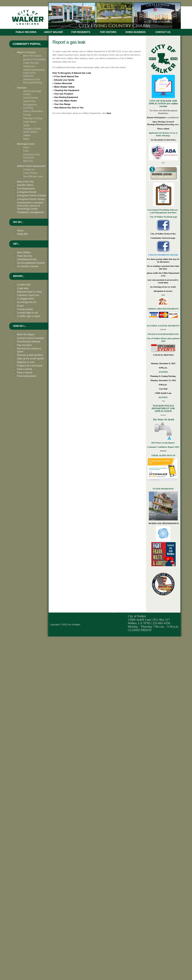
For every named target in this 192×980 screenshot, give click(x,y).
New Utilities (24, 253)
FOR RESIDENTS (81, 32)
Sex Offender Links (33, 176)
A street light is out (28, 313)
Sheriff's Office (25, 185)
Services (22, 88)
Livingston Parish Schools (32, 196)
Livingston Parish (27, 192)
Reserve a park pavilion (30, 355)
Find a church (25, 373)
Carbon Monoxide (63, 83)
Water (26, 139)
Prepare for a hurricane (30, 366)
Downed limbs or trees (30, 292)
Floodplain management (30, 212)
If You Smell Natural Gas (66, 76)
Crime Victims (30, 173)
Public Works (30, 122)
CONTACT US (163, 32)
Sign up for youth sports (31, 359)
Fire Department (26, 189)
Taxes (20, 231)
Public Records (26, 32)
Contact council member (31, 338)
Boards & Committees (34, 59)
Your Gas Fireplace (64, 94)
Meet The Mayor (26, 334)
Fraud (20, 306)
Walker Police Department (31, 166)
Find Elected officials (29, 342)
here (109, 113)
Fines (26, 151)
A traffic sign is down (29, 316)
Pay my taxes (24, 345)
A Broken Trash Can (28, 295)
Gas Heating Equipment (66, 97)
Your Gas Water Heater (66, 101)
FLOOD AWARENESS (163, 489)
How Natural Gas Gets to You (69, 108)
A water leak (24, 285)
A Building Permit (27, 259)
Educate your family (64, 80)
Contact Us (29, 170)
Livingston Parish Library (31, 199)
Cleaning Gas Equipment (67, 90)
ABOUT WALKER (53, 32)
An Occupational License (31, 263)
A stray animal (25, 309)
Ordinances (29, 66)
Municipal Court (26, 144)
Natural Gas (29, 101)
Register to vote (26, 362)
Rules (26, 147)
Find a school (25, 369)
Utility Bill (22, 234)
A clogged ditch (26, 299)
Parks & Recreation (33, 111)
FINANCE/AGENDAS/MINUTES (163, 334)
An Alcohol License (28, 266)
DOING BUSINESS (136, 32)
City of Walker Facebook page (163, 217)
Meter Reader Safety (64, 87)
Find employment (27, 376)
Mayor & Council (26, 52)
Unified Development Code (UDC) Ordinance (34, 73)
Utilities (27, 135)
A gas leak (23, 288)
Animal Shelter (31, 98)
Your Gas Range (62, 104)
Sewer (26, 125)
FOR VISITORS (108, 32)
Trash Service (25, 256)
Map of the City (25, 182)
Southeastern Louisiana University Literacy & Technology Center (30, 206)
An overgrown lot (27, 302)
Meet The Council (32, 56)
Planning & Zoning (33, 118)
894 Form (28, 161)
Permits (27, 115)
